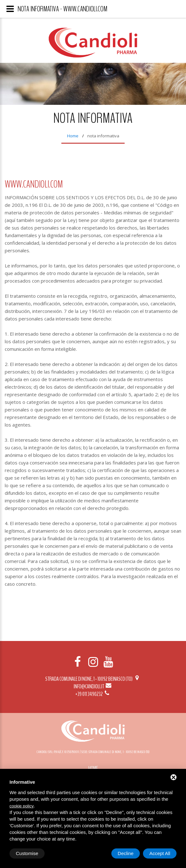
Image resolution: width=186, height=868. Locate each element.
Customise (27, 853)
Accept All (160, 853)
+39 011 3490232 (93, 694)
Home (73, 136)
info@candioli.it (93, 686)
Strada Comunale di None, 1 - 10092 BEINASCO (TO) (93, 679)
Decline (126, 853)
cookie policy (22, 806)
